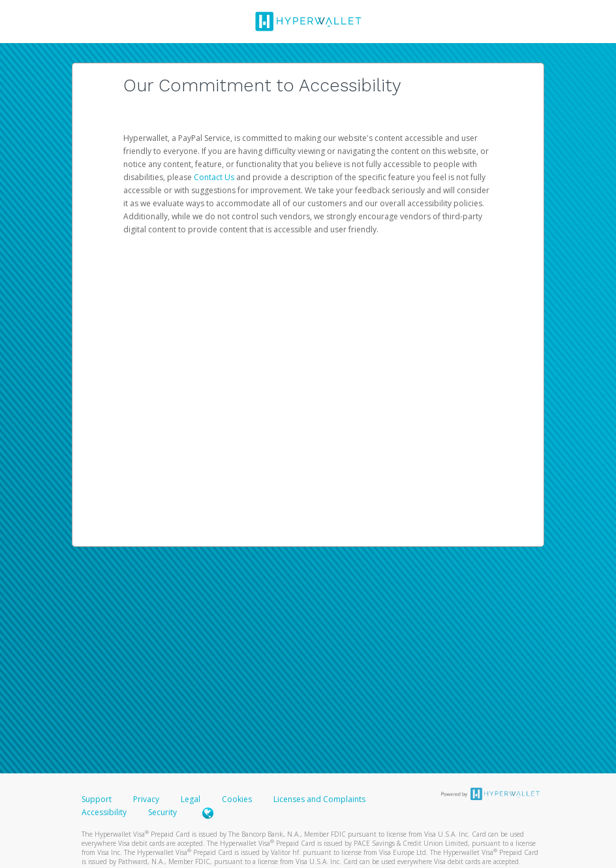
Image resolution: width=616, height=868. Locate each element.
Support (97, 799)
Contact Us (215, 177)
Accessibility (104, 812)
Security (162, 812)
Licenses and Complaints (319, 799)
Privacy (146, 799)
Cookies (237, 799)
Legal (191, 799)
